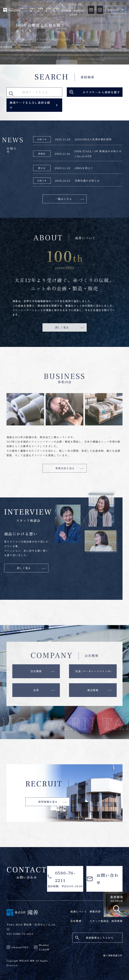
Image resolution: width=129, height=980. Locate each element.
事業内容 (33, 10)
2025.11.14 (62, 154)
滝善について (23, 10)
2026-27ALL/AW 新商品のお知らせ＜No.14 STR (98, 154)
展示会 (42, 168)
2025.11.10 (63, 168)
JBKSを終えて (84, 168)
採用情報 (56, 10)
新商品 (42, 154)
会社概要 (48, 10)
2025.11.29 (63, 139)
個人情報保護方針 (113, 955)
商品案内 (40, 10)
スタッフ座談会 (99, 921)
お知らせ (42, 139)
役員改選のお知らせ (87, 181)
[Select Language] (116, 10)
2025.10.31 (63, 181)
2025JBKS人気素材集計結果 (93, 139)
